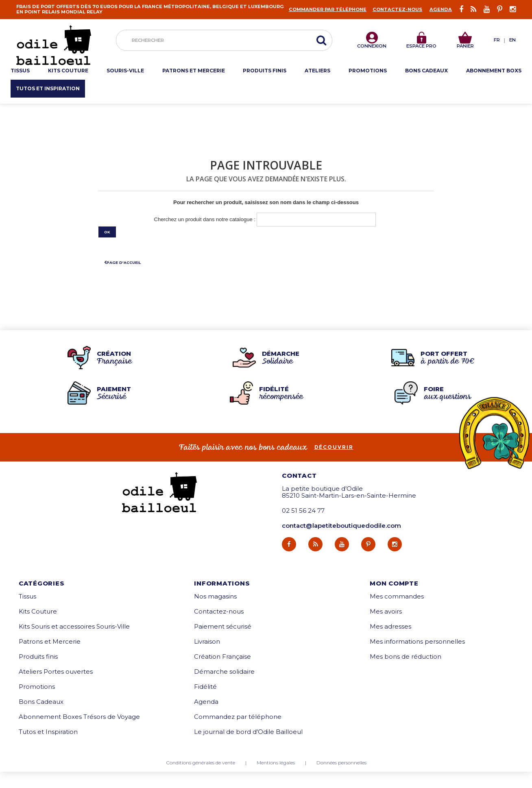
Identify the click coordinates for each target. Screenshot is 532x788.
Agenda (441, 9)
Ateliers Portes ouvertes (56, 688)
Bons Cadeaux (41, 718)
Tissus (27, 613)
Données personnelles (341, 779)
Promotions (37, 703)
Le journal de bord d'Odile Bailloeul (248, 748)
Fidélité (205, 703)
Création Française (222, 673)
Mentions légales (276, 779)
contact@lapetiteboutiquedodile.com (341, 542)
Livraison (207, 658)
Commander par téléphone (328, 9)
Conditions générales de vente (201, 779)
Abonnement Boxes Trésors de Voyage (79, 733)
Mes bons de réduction (406, 673)
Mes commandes (397, 613)
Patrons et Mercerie (50, 658)
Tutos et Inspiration (48, 748)
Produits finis (38, 673)
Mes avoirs (386, 628)
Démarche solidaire (224, 688)
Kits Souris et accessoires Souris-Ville (74, 643)
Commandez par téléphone (238, 733)
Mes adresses (390, 643)
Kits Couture (38, 628)
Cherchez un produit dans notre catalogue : (205, 219)
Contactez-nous (397, 9)
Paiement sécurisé (223, 643)
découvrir (334, 464)
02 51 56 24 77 (303, 527)
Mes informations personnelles (417, 658)
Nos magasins (215, 613)
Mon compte (394, 600)
